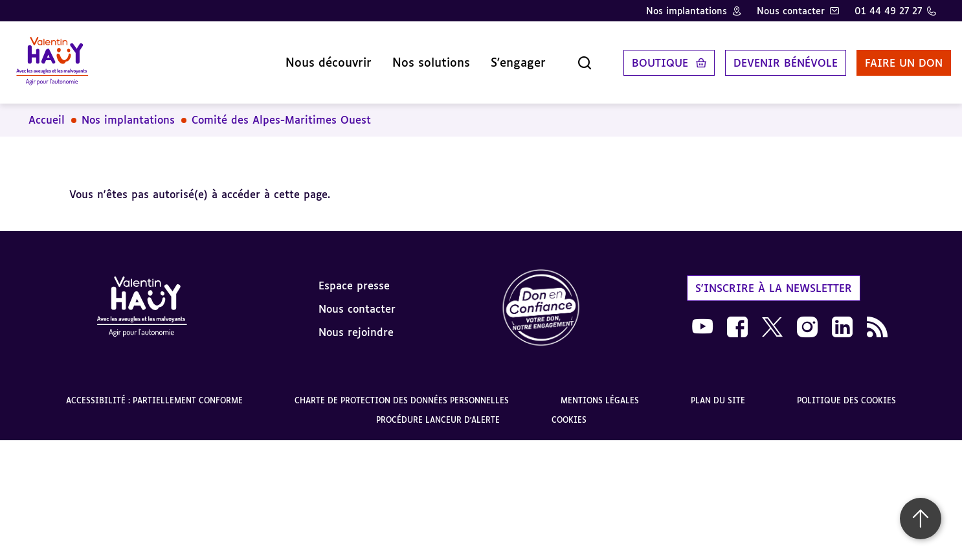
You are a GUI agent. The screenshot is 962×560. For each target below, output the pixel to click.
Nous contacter (791, 11)
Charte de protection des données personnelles (402, 391)
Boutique (645, 58)
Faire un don (889, 58)
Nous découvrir (314, 58)
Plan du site (718, 391)
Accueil (47, 110)
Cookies (569, 410)
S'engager (503, 58)
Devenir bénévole (771, 58)
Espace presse (354, 275)
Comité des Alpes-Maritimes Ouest (281, 110)
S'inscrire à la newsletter (774, 278)
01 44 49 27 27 (888, 11)
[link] (541, 299)
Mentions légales (600, 391)
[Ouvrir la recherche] (570, 58)
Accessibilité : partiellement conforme (154, 391)
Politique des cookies (846, 391)
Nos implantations (687, 11)
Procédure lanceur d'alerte (438, 410)
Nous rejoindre (356, 322)
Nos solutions (416, 58)
